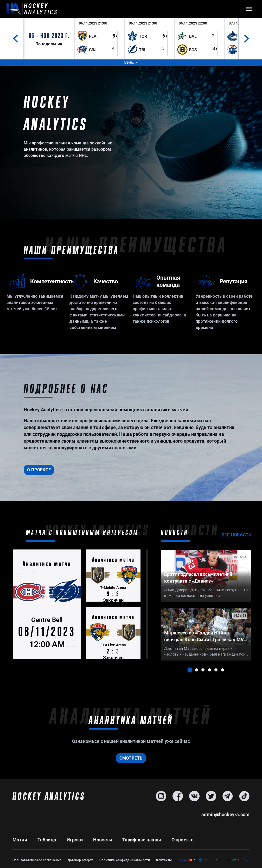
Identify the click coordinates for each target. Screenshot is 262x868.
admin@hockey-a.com (225, 814)
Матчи (20, 840)
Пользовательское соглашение (37, 860)
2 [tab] (196, 670)
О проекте (39, 470)
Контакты (164, 860)
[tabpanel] (206, 576)
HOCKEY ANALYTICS (49, 796)
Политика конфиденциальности (125, 860)
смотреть (131, 758)
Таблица (47, 840)
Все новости (237, 535)
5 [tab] (216, 670)
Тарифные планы (142, 840)
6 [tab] (222, 670)
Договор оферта (81, 860)
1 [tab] (190, 670)
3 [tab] (203, 670)
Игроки (75, 840)
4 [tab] (209, 670)
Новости (103, 840)
